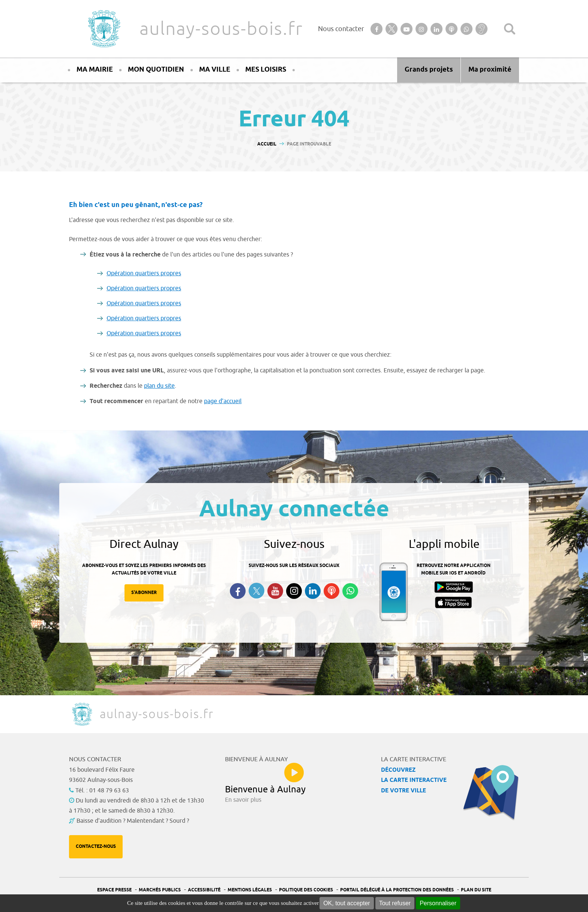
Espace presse (114, 890)
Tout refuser (395, 903)
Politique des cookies (306, 890)
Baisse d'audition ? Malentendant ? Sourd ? (133, 821)
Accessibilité (204, 890)
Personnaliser (438, 903)
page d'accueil (223, 401)
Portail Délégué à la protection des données (397, 890)
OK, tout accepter (347, 903)
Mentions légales (250, 890)
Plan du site (476, 890)
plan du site (159, 386)
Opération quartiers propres (144, 273)
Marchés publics (160, 890)
